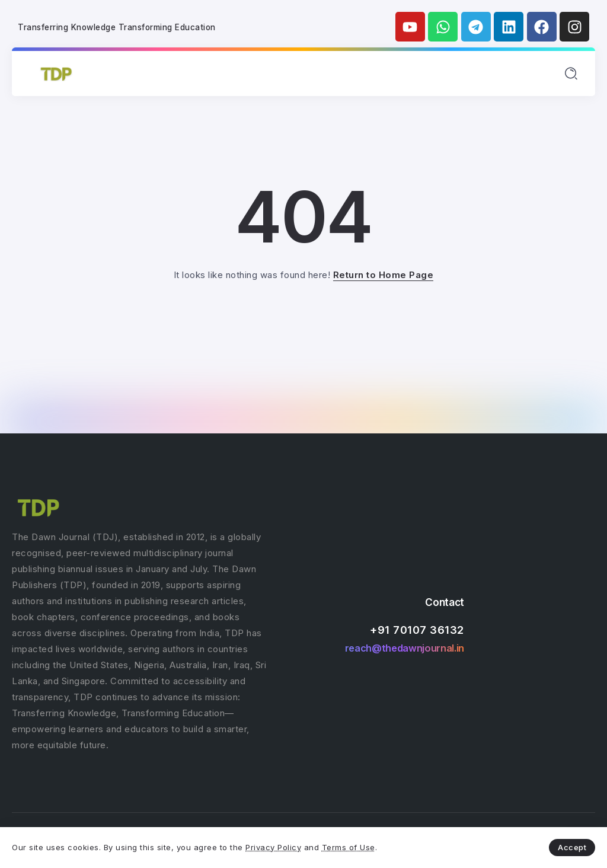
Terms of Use (349, 847)
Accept (572, 847)
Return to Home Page (384, 275)
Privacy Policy (273, 847)
